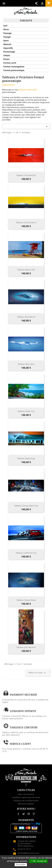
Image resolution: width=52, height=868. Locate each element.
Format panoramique (14, 70)
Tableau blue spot (26, 364)
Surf (5, 26)
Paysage (7, 33)
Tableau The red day (26, 175)
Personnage (9, 52)
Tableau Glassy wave (26, 600)
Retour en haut (37, 673)
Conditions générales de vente (26, 797)
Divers (6, 59)
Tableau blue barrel (26, 317)
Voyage (7, 37)
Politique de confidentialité (26, 801)
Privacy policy (34, 865)
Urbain (7, 55)
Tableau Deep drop (26, 458)
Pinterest (34, 814)
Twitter (24, 814)
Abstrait (7, 44)
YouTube (29, 814)
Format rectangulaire (14, 67)
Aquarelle (8, 48)
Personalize (21, 865)
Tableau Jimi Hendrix (26, 647)
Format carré (10, 63)
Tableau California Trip (26, 553)
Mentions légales (26, 804)
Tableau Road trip (26, 411)
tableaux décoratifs (28, 90)
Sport (6, 41)
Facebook (18, 814)
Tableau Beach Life (26, 270)
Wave (6, 29)
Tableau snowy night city (26, 506)
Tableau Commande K (26, 222)
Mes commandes (26, 794)
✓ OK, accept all (38, 861)
